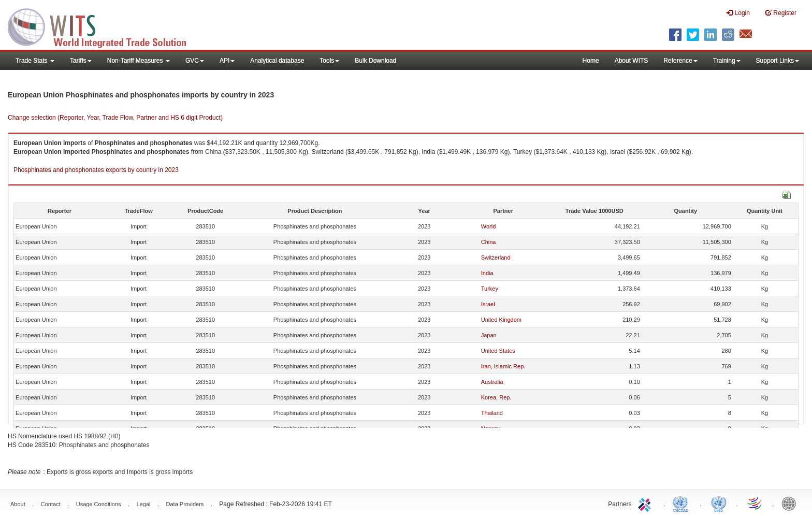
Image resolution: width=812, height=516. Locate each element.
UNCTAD (683, 503)
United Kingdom (501, 320)
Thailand (492, 413)
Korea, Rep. (496, 397)
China (489, 242)
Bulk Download (375, 61)
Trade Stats (35, 61)
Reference (680, 61)
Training (727, 61)
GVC (195, 61)
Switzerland (496, 257)
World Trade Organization (755, 503)
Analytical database (277, 61)
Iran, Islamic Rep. (503, 366)
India (487, 273)
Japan (489, 335)
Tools (329, 61)
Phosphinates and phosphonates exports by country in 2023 (96, 170)
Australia (492, 382)
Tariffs (81, 61)
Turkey (490, 289)
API (227, 61)
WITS (104, 26)
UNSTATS (719, 503)
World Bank (791, 503)
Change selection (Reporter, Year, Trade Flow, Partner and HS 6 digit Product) (115, 118)
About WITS (632, 61)
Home (591, 61)
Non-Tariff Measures (139, 61)
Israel (488, 304)
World (489, 226)
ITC (646, 503)
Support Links (778, 61)
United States (498, 351)
